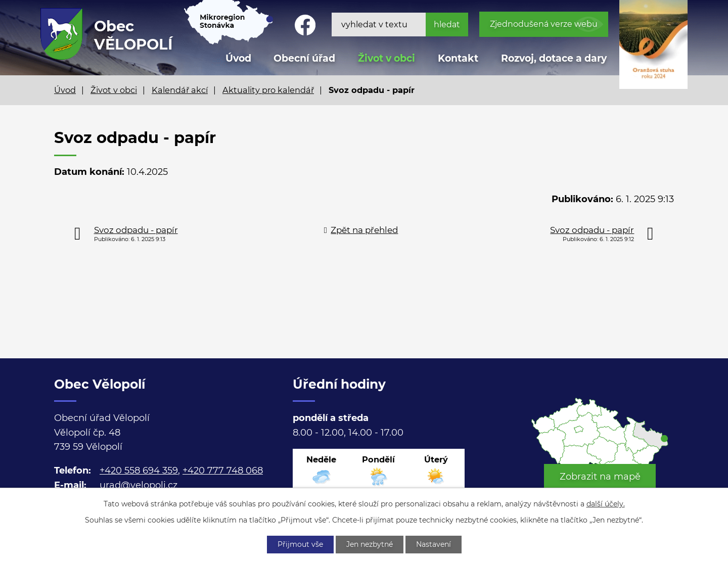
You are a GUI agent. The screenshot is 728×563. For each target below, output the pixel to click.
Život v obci (386, 58)
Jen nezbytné (370, 544)
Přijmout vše (300, 544)
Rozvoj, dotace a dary (554, 58)
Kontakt (458, 58)
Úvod (65, 90)
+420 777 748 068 (223, 471)
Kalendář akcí (180, 90)
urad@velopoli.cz (139, 485)
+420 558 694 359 (139, 471)
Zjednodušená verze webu (544, 24)
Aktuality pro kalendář (268, 90)
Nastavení (434, 544)
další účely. (606, 504)
